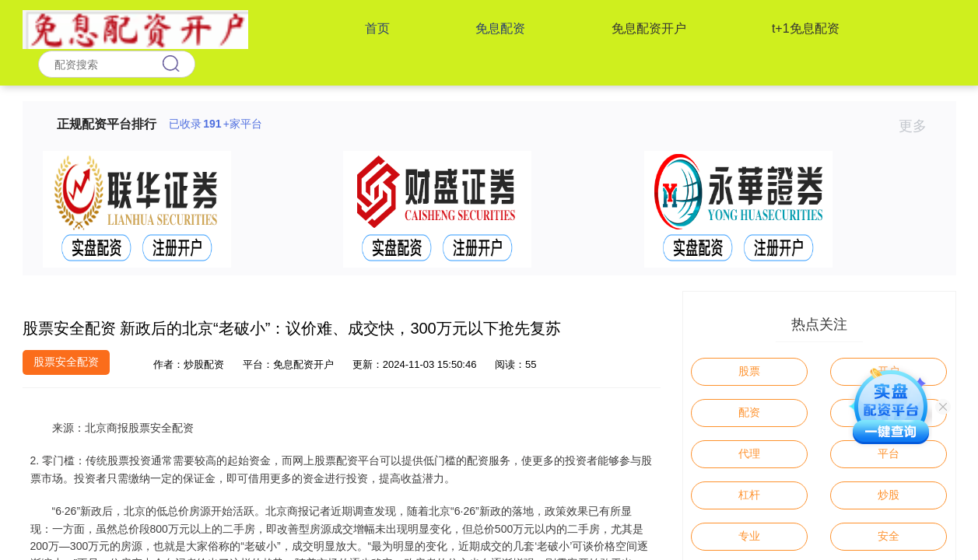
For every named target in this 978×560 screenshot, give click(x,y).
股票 (749, 371)
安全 (889, 536)
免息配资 (500, 28)
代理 (749, 453)
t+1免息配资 (806, 28)
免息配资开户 (649, 28)
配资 (749, 412)
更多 (919, 126)
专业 (749, 536)
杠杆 (749, 495)
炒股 (889, 495)
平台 (889, 453)
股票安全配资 (66, 362)
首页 (377, 28)
